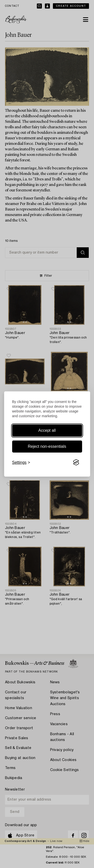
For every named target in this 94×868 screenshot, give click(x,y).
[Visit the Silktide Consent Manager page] (76, 463)
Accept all (47, 430)
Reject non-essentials (47, 446)
